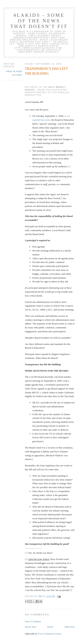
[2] (61, 198)
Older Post (70, 627)
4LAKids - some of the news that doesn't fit (39, 21)
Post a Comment (33, 621)
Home (50, 627)
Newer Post (31, 627)
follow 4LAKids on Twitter (14, 73)
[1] (69, 166)
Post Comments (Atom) (50, 634)
